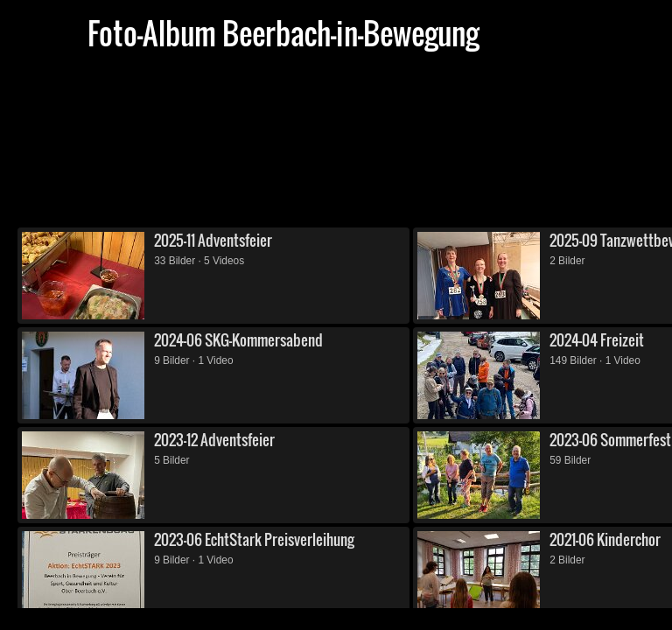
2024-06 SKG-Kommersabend (238, 340)
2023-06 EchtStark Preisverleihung (254, 539)
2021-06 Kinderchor (605, 539)
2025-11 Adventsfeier (213, 240)
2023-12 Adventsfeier (214, 440)
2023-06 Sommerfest (610, 440)
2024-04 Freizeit (597, 340)
